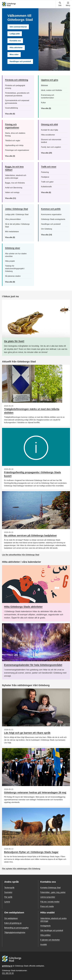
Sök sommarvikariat (18, 27)
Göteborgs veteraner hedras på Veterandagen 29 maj (35, 792)
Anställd (44, 945)
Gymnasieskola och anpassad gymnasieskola (17, 102)
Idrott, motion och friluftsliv (52, 90)
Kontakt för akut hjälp (50, 130)
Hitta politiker (46, 935)
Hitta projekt (10, 261)
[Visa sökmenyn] (60, 4)
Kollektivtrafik (46, 187)
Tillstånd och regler (13, 141)
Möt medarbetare (12, 232)
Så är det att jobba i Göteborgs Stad (17, 225)
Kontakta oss (15, 41)
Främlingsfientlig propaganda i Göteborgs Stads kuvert (33, 474)
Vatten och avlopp (12, 192)
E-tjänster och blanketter (50, 940)
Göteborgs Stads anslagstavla (53, 219)
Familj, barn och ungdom (51, 147)
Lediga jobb (15, 34)
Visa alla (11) (12, 198)
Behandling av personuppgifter (17, 928)
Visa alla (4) (15, 156)
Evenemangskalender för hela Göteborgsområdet (33, 665)
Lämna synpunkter (48, 897)
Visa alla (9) (48, 108)
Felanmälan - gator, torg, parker (53, 892)
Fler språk (8, 897)
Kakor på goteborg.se (13, 923)
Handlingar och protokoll (20, 61)
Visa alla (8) (13, 237)
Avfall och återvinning (14, 188)
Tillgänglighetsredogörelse (15, 932)
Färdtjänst (45, 177)
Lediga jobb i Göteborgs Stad (17, 214)
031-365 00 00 (8, 973)
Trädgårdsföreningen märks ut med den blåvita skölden (32, 411)
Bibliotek (45, 85)
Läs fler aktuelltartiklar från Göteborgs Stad (21, 555)
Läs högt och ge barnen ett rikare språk (27, 733)
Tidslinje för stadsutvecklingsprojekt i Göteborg (15, 269)
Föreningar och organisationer (17, 150)
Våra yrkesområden (13, 219)
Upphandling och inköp (14, 145)
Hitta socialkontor (48, 135)
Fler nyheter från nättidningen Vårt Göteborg (21, 869)
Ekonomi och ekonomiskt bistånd (51, 141)
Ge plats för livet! (14, 341)
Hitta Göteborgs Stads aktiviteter (23, 607)
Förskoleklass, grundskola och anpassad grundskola (17, 94)
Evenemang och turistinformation (48, 96)
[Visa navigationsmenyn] (68, 4)
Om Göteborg (47, 229)
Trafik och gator (47, 182)
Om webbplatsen (11, 918)
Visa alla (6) (13, 114)
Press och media (47, 906)
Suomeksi (8, 892)
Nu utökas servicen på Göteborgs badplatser (30, 535)
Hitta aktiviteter (16, 48)
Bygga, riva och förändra (15, 183)
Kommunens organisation (51, 214)
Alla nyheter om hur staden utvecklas (16, 255)
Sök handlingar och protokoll (52, 930)
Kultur (43, 103)
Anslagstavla (45, 926)
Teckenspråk (9, 888)
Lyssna (7, 902)
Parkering (45, 172)
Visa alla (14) (49, 235)
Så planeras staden (13, 276)
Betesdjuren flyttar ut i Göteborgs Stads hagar (31, 852)
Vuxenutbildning (11, 108)
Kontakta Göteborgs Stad (50, 888)
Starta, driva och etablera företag (15, 134)
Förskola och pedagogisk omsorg (15, 87)
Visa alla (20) (48, 153)
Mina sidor (14, 54)
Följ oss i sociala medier (50, 902)
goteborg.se (7, 966)
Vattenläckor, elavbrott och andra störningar (16, 177)
